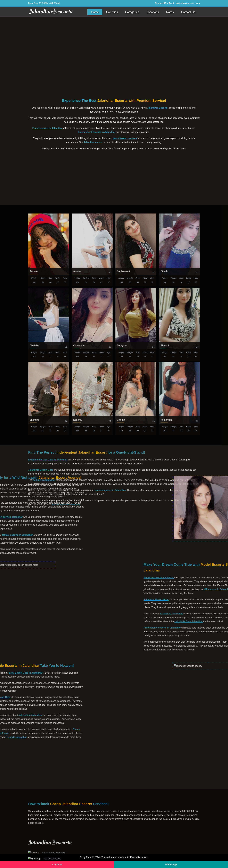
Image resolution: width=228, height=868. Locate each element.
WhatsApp (171, 865)
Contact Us (188, 12)
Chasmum (79, 589)
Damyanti (122, 589)
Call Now (57, 865)
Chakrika (35, 589)
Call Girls (112, 12)
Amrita (77, 515)
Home (95, 12)
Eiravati (165, 589)
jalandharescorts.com (188, 3)
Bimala (164, 515)
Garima (121, 664)
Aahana (34, 515)
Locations (153, 12)
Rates (170, 12)
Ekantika (34, 664)
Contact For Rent (164, 3)
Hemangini (166, 664)
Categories (132, 12)
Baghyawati (123, 515)
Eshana (77, 664)
